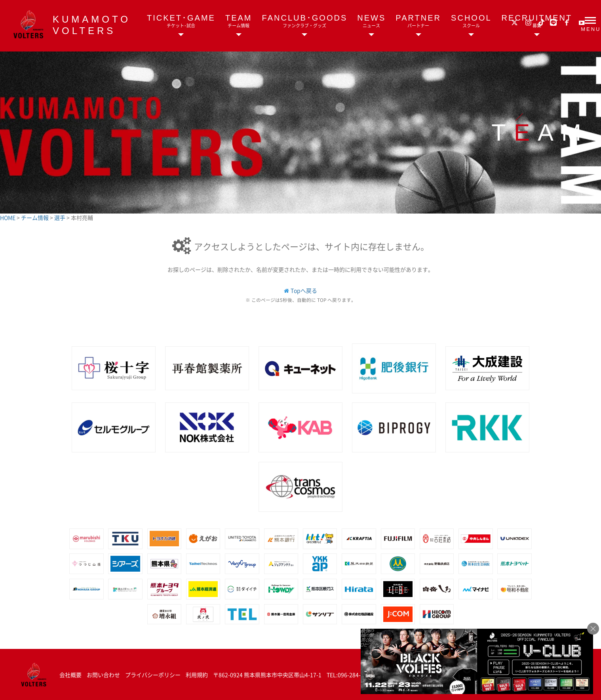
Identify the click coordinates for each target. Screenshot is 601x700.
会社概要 (70, 675)
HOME (8, 217)
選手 (60, 217)
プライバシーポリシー (153, 675)
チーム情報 (35, 217)
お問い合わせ (103, 675)
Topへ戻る (304, 290)
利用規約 (197, 675)
